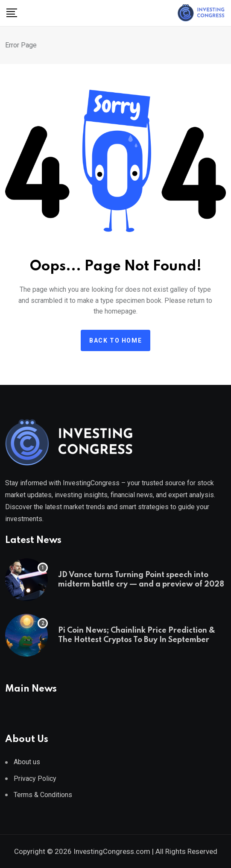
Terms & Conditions (43, 795)
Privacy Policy (35, 779)
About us (27, 762)
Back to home (115, 340)
